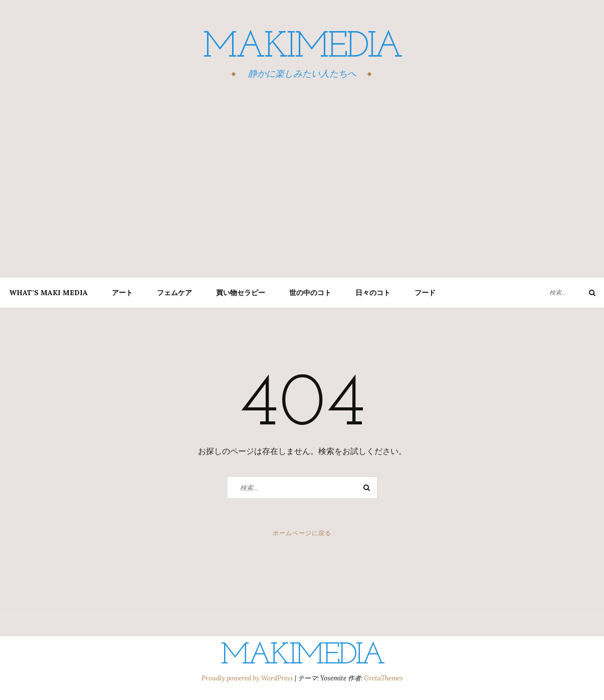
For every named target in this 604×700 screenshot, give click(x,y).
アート (122, 293)
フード (425, 293)
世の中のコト (310, 293)
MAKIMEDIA (302, 48)
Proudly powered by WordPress (248, 678)
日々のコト (373, 293)
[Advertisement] (302, 180)
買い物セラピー (241, 293)
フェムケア (174, 293)
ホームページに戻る (302, 533)
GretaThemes (383, 678)
